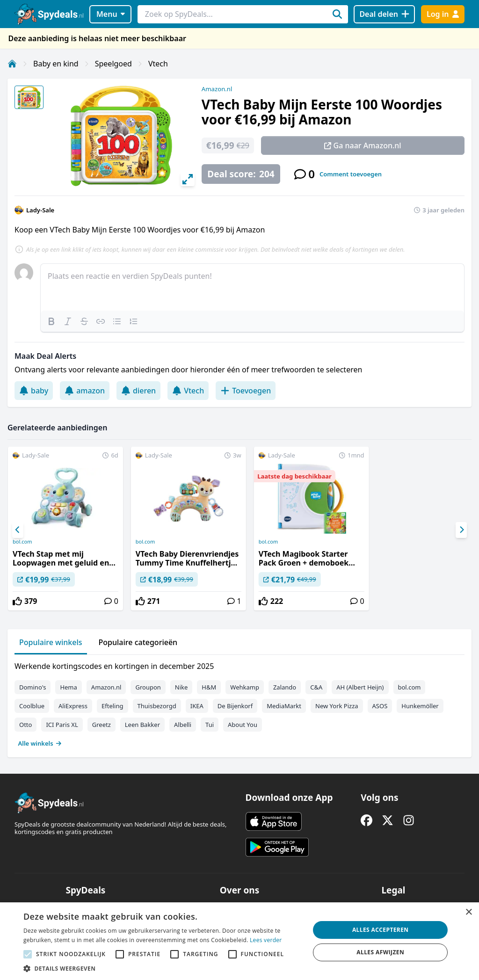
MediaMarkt (284, 706)
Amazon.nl (217, 89)
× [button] (468, 912)
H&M (209, 687)
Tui (210, 725)
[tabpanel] (239, 703)
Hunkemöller (420, 706)
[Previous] (18, 530)
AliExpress (73, 706)
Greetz (102, 725)
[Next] (461, 530)
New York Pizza (337, 706)
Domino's (33, 687)
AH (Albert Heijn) (360, 687)
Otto (25, 725)
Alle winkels (40, 743)
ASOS (380, 706)
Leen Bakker (142, 725)
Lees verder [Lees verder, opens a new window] (266, 940)
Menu (111, 14)
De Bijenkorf (235, 706)
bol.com (22, 542)
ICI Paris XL (62, 725)
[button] (162, 968)
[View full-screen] (188, 179)
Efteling (112, 706)
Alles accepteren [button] (381, 930)
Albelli (183, 725)
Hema (68, 687)
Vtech (158, 64)
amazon (85, 391)
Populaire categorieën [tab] (138, 642)
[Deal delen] (384, 14)
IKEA (197, 706)
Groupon (148, 687)
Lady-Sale (40, 210)
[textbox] (252, 287)
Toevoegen (246, 391)
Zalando (285, 687)
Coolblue (32, 706)
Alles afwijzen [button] (380, 952)
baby (34, 391)
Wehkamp (245, 687)
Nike (181, 687)
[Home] (12, 64)
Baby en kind (56, 64)
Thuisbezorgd (157, 706)
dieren (138, 391)
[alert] (239, 941)
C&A (316, 687)
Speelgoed (113, 64)
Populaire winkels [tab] (51, 642)
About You (243, 725)
